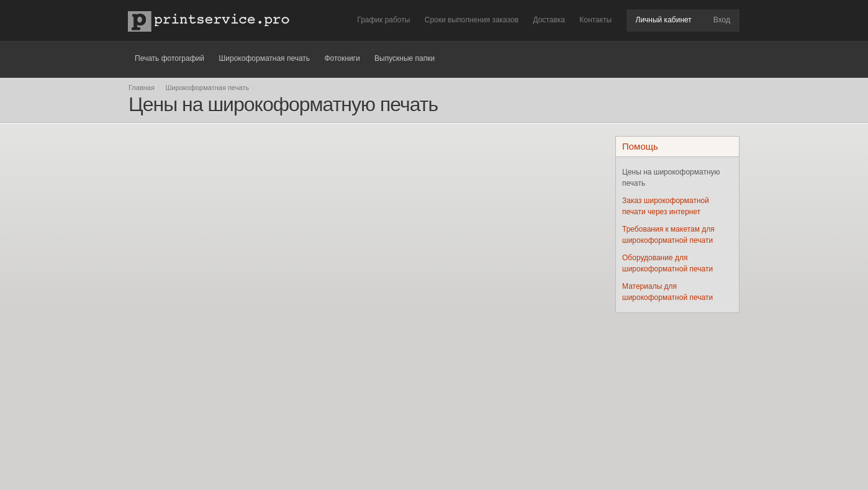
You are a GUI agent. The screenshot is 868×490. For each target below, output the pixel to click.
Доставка (549, 20)
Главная (142, 88)
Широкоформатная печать (264, 58)
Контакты (595, 20)
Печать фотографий (170, 58)
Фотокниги (342, 58)
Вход (722, 20)
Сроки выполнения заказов (472, 20)
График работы (383, 20)
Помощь (640, 146)
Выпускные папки (405, 58)
